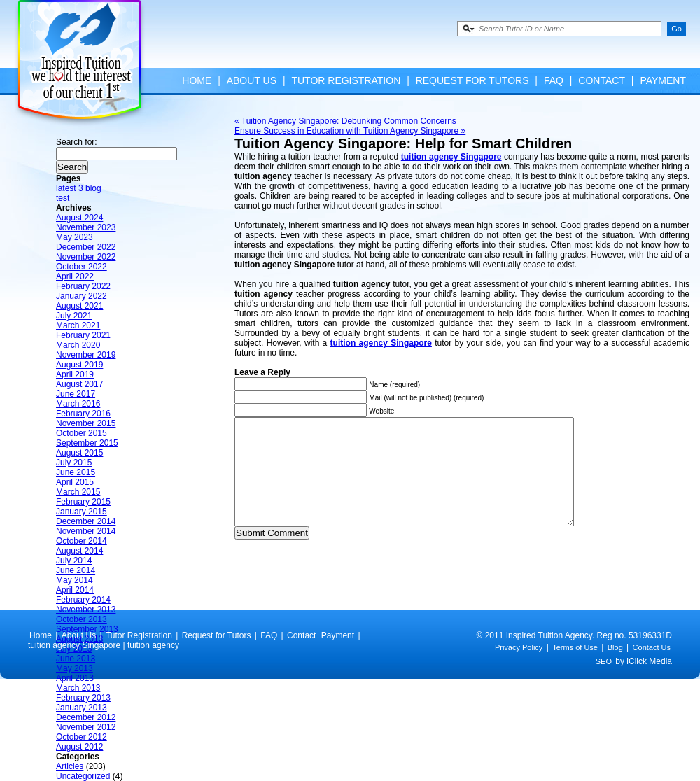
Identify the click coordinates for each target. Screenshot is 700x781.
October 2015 (82, 433)
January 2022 (82, 296)
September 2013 (87, 629)
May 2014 (75, 580)
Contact (602, 80)
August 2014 (79, 551)
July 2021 (74, 316)
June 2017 (76, 394)
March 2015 (78, 492)
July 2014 (74, 561)
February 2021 (83, 335)
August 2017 (79, 384)
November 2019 (86, 355)
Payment (663, 80)
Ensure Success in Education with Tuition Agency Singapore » (350, 131)
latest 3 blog (79, 188)
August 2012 (79, 747)
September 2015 (87, 443)
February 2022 (83, 286)
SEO (604, 682)
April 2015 (75, 482)
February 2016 (83, 414)
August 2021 (79, 306)
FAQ (554, 80)
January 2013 (82, 708)
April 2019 (75, 374)
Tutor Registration (346, 80)
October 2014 (82, 541)
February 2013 (83, 698)
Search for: (77, 142)
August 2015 (79, 453)
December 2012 (86, 717)
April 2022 (75, 276)
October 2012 (82, 737)
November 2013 (86, 610)
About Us (252, 80)
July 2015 (74, 463)
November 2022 (86, 257)
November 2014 (86, 531)
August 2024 (79, 218)
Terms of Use (575, 668)
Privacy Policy (519, 668)
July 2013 (74, 649)
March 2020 (78, 345)
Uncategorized (83, 776)
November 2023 (86, 227)
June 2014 (76, 570)
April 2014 (75, 590)
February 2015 (83, 502)
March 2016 (78, 404)
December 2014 (86, 521)
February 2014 (83, 600)
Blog (615, 668)
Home (197, 80)
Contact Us (652, 668)
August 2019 (79, 365)
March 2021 (78, 325)
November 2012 (86, 727)
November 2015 (86, 423)
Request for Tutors (472, 80)
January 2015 (82, 512)
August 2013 (79, 639)
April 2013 (75, 678)
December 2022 (86, 247)
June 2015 (76, 472)
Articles (70, 766)
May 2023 (75, 237)
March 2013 (78, 688)
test (63, 198)
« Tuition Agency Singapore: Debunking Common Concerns (345, 121)
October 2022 (82, 267)
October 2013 (82, 619)
